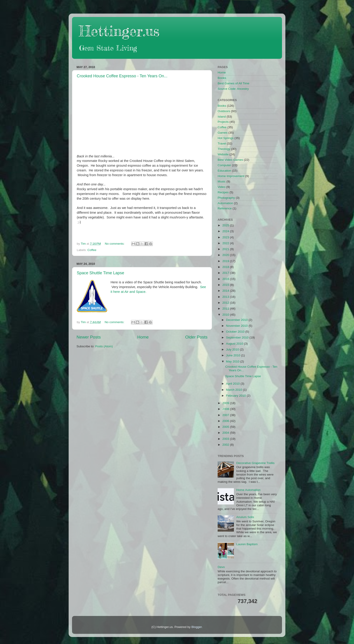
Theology (224, 149)
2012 (226, 303)
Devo (221, 567)
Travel (222, 143)
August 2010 (235, 344)
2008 (226, 409)
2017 (226, 273)
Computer (224, 165)
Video (221, 187)
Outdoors (224, 111)
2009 (226, 403)
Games (223, 133)
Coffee (92, 250)
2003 (226, 439)
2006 (226, 421)
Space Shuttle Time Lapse (100, 273)
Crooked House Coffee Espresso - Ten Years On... (122, 76)
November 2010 (237, 326)
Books (222, 78)
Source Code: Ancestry (233, 89)
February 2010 (236, 396)
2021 (226, 249)
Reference (225, 208)
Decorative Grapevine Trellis (255, 463)
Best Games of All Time (233, 83)
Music (222, 181)
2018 (226, 267)
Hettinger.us (119, 31)
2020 (226, 255)
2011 (226, 309)
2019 (226, 261)
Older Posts (196, 337)
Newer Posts (89, 337)
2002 (226, 445)
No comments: (115, 244)
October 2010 (236, 332)
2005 (226, 427)
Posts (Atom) (104, 346)
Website (223, 154)
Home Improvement (231, 176)
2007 (226, 415)
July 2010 (233, 349)
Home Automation (248, 490)
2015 (226, 285)
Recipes (223, 192)
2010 (226, 315)
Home (143, 337)
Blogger (197, 627)
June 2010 (234, 355)
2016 (226, 279)
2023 (226, 237)
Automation (225, 203)
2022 (226, 243)
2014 (226, 291)
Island (222, 117)
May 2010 (233, 361)
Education (224, 171)
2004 (226, 433)
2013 (226, 297)
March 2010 (234, 390)
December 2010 (237, 320)
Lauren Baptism (247, 544)
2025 (226, 225)
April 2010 (233, 384)
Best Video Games (230, 160)
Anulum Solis (245, 517)
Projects (223, 122)
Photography (226, 198)
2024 (226, 231)
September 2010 (238, 337)
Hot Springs (226, 138)
